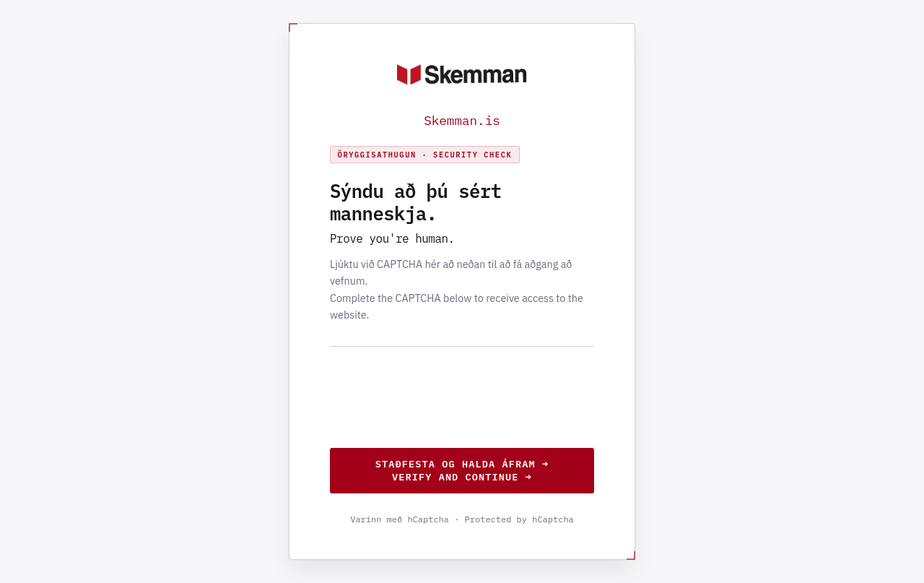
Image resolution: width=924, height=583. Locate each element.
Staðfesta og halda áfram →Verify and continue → (462, 470)
